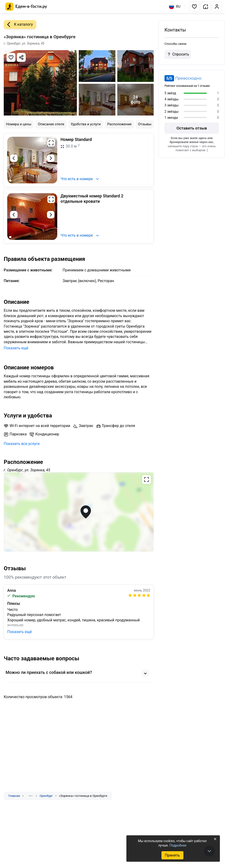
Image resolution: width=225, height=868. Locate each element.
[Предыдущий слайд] (14, 158)
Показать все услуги (22, 444)
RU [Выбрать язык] (175, 7)
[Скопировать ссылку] (21, 57)
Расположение (119, 124)
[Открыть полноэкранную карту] (79, 512)
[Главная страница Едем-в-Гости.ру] (26, 7)
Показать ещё (16, 348)
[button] (194, 7)
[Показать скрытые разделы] (31, 796)
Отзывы (145, 124)
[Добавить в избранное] (11, 57)
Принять (172, 855)
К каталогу (18, 24)
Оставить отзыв (192, 128)
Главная (14, 796)
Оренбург (46, 796)
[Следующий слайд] (51, 158)
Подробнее (178, 845)
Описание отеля (51, 124)
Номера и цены (19, 124)
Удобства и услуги (86, 124)
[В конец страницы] (209, 851)
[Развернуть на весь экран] (51, 143)
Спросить (178, 54)
